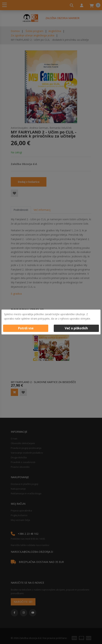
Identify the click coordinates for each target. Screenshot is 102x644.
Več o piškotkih (76, 328)
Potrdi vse (26, 328)
